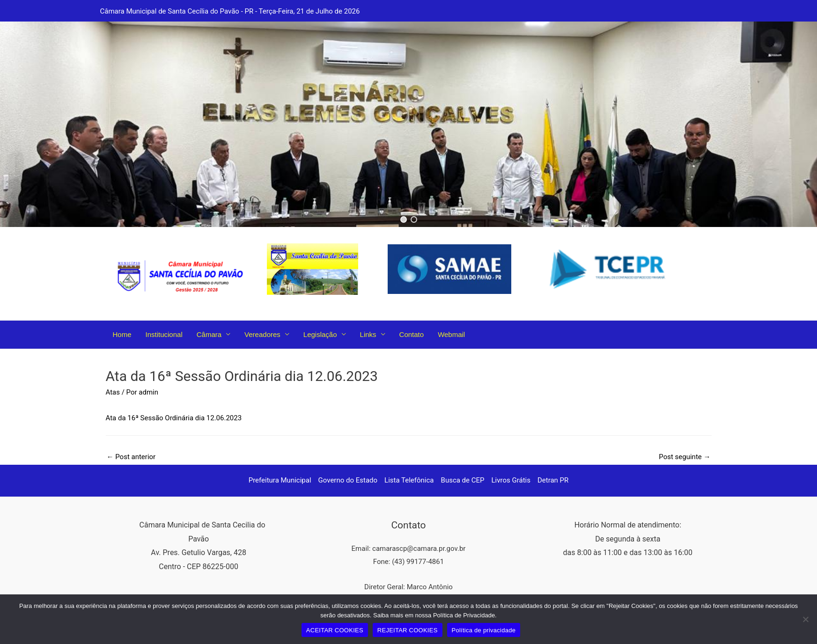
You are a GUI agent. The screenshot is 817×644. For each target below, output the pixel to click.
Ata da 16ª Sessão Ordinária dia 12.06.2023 (174, 418)
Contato (412, 334)
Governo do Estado (348, 480)
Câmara (209, 334)
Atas (113, 392)
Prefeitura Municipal (280, 480)
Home (122, 334)
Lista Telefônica (409, 480)
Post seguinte (685, 457)
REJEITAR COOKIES (408, 630)
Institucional (164, 334)
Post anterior (131, 457)
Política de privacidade (484, 630)
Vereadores (262, 334)
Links (368, 334)
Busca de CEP (463, 480)
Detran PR (553, 480)
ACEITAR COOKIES (335, 630)
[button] (404, 220)
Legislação (320, 334)
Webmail (451, 334)
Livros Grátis (511, 480)
